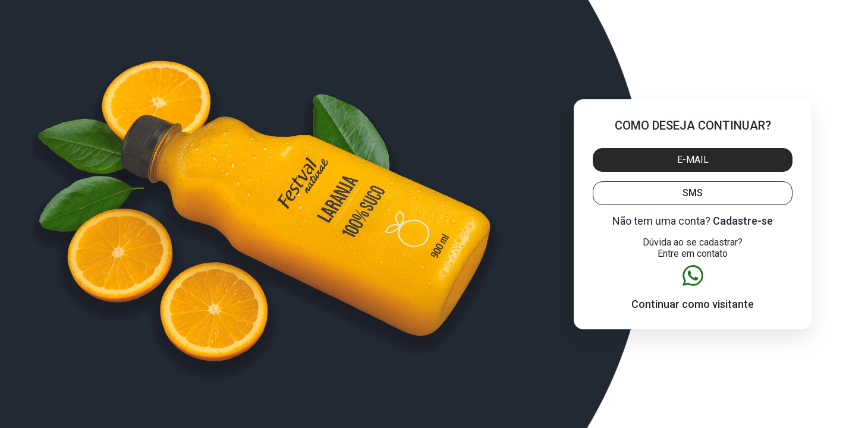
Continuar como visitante (693, 304)
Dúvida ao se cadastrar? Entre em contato (693, 248)
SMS (693, 193)
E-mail (693, 160)
